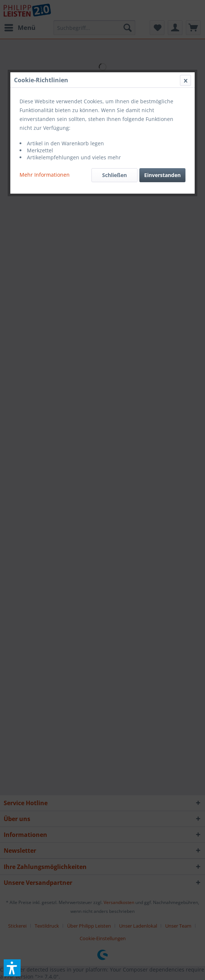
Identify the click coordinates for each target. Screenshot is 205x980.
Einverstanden (162, 175)
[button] (12, 968)
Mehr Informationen (45, 175)
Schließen (114, 175)
